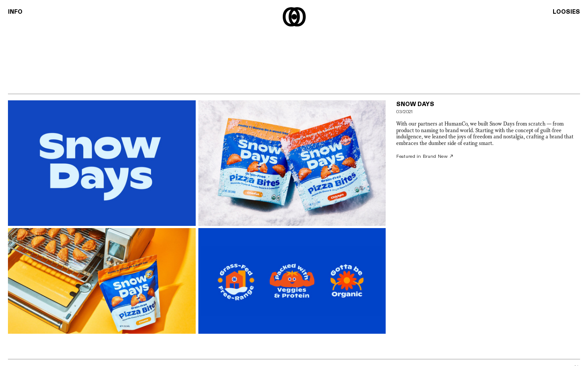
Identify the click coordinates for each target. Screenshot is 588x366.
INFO (15, 12)
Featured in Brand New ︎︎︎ (425, 156)
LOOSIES (566, 12)
